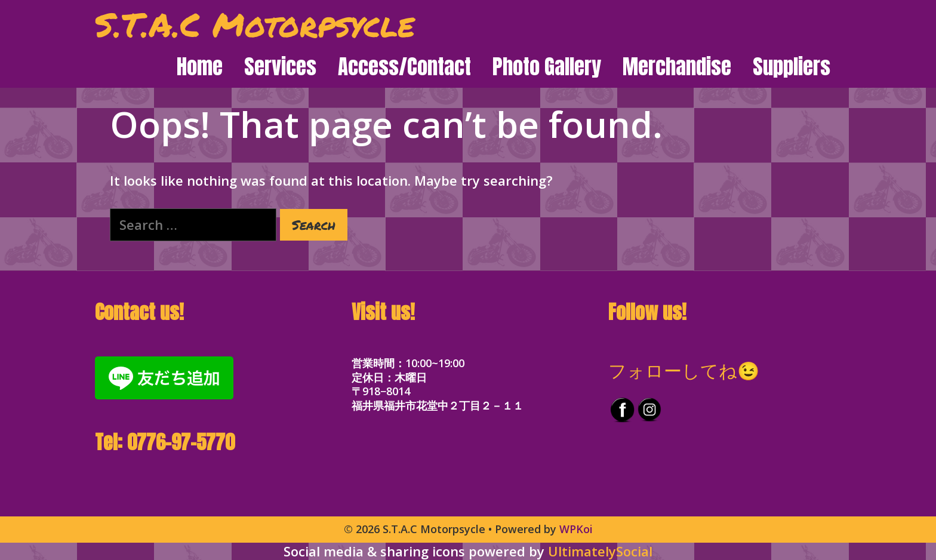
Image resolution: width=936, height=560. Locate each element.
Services (280, 67)
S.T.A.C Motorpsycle (255, 24)
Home (200, 67)
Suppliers (792, 67)
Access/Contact (404, 67)
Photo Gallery (547, 67)
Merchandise (677, 67)
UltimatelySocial (600, 551)
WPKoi (576, 529)
